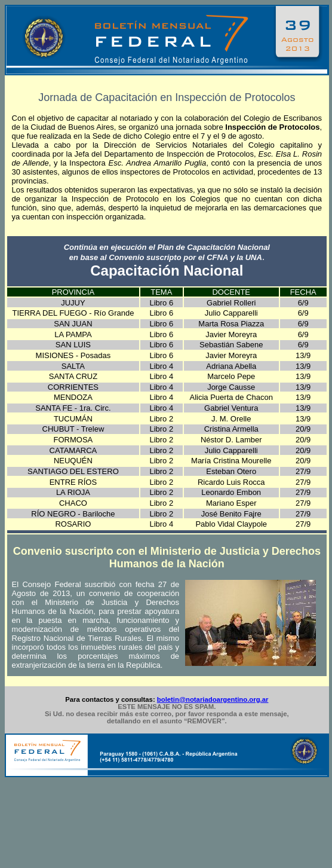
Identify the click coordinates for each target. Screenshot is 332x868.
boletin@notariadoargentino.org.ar (213, 699)
